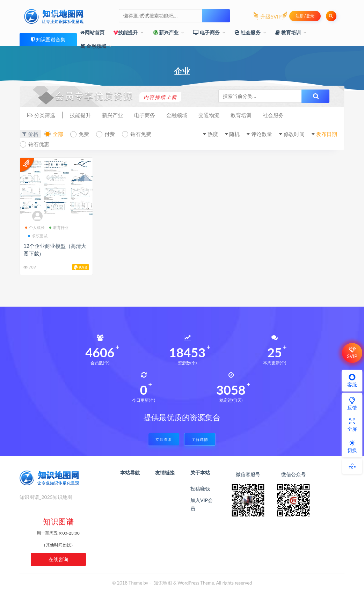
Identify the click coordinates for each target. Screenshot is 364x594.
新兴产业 (166, 32)
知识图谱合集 (51, 39)
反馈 (352, 403)
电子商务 (206, 32)
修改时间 (294, 134)
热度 (213, 134)
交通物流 (209, 115)
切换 (352, 446)
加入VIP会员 (202, 504)
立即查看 (164, 439)
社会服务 (247, 32)
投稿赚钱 (200, 489)
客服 (352, 380)
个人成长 (35, 227)
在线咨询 (58, 559)
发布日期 (327, 134)
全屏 (352, 425)
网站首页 (93, 32)
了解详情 (200, 439)
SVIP (352, 353)
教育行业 (59, 227)
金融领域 (93, 46)
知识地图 (163, 583)
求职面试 (38, 236)
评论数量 (262, 134)
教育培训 (288, 32)
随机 (234, 134)
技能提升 (126, 32)
